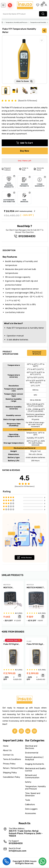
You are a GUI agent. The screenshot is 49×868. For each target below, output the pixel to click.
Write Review (24, 557)
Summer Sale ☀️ (14, 641)
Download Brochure (37, 353)
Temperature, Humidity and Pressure (17, 22)
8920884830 (27, 236)
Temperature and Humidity (38, 22)
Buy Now (25, 151)
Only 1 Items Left (24, 161)
